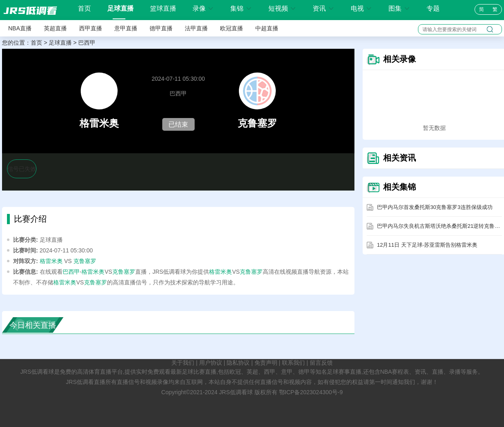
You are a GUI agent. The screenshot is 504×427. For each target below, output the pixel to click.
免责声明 (266, 363)
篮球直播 (163, 8)
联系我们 (293, 363)
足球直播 (120, 8)
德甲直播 (161, 28)
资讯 (323, 8)
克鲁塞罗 (85, 261)
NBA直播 (20, 28)
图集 (399, 8)
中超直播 (267, 28)
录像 (203, 8)
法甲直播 (196, 28)
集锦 (241, 8)
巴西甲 (87, 43)
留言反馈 (321, 363)
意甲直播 (126, 28)
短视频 (282, 8)
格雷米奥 (51, 261)
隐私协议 (238, 363)
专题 (433, 8)
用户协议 (211, 363)
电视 (361, 8)
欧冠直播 (232, 28)
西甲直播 (91, 28)
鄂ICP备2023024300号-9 (311, 392)
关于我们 (183, 363)
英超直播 (55, 28)
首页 (84, 9)
